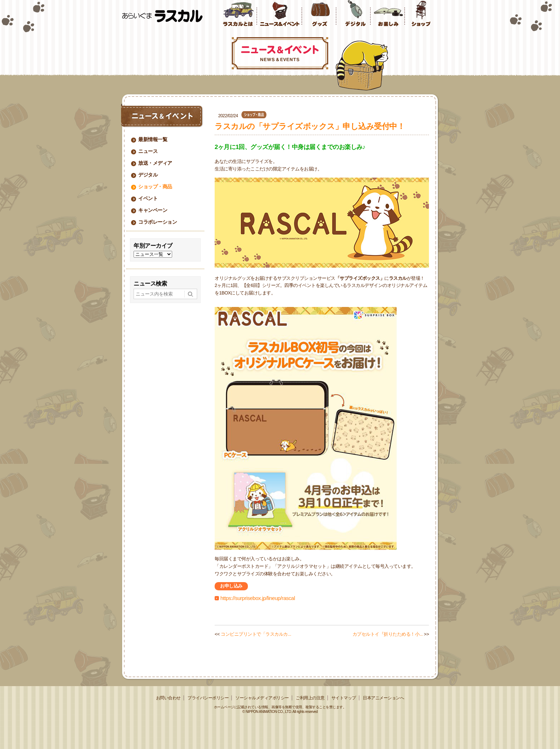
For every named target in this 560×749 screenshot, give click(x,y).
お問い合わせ (168, 698)
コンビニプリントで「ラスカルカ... (256, 634)
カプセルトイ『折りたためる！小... (388, 634)
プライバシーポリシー (208, 698)
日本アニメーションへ (383, 698)
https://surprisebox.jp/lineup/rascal (258, 598)
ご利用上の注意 (310, 698)
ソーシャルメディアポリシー (262, 698)
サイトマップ (344, 698)
